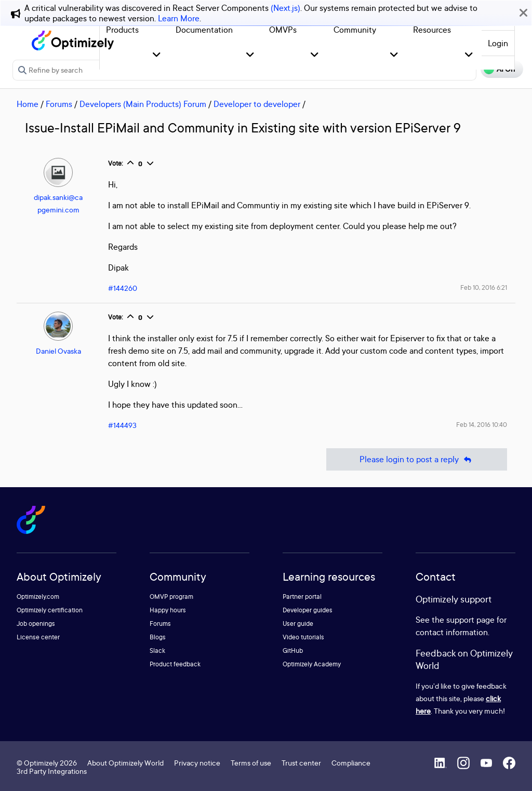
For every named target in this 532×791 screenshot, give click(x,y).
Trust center (301, 763)
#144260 (123, 288)
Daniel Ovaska (58, 351)
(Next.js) (285, 8)
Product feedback (175, 664)
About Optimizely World (125, 763)
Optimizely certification (50, 610)
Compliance (351, 763)
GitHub (293, 651)
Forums (59, 104)
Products (122, 30)
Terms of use (251, 763)
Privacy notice (197, 763)
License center (38, 637)
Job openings (36, 624)
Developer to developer (257, 104)
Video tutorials (303, 637)
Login (498, 43)
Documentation (204, 30)
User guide (298, 624)
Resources (432, 30)
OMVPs (283, 30)
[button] (157, 55)
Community (355, 30)
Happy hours (168, 610)
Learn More (179, 18)
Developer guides (308, 610)
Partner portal (302, 596)
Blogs (158, 637)
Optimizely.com (38, 596)
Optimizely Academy (312, 664)
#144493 (122, 425)
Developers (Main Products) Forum (143, 104)
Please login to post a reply (417, 459)
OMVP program (171, 596)
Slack (157, 651)
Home (28, 104)
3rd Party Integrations (52, 771)
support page (470, 620)
